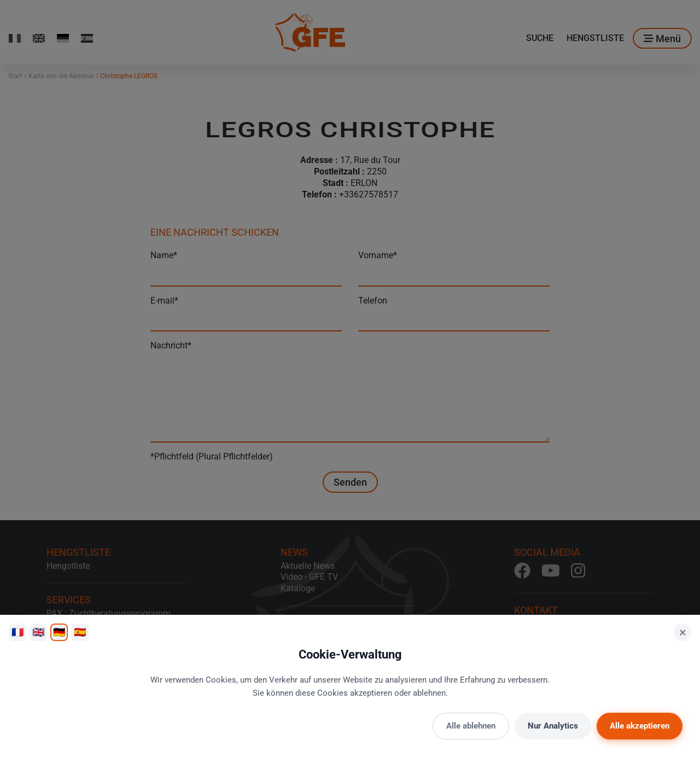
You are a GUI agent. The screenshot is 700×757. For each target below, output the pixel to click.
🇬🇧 (38, 632)
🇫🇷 (17, 632)
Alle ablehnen (471, 726)
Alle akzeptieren (640, 726)
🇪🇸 (80, 632)
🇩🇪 (59, 632)
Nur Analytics (553, 726)
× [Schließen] (683, 632)
